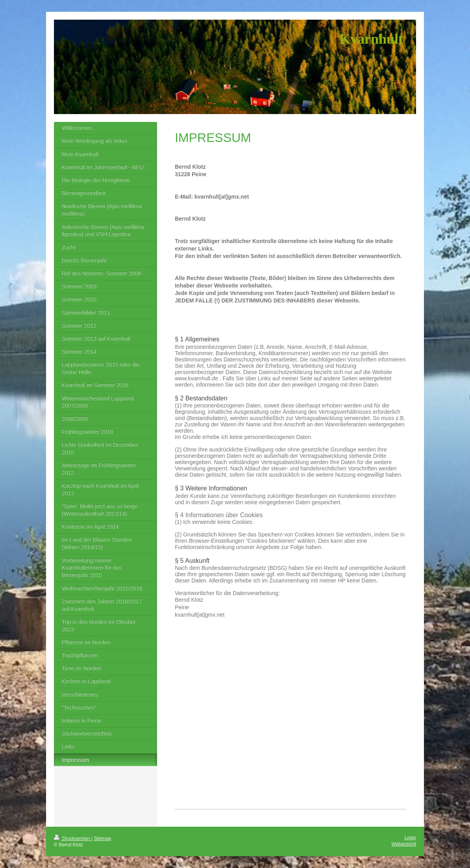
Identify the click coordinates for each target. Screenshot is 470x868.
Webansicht (404, 844)
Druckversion (73, 839)
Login (410, 838)
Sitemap (102, 839)
